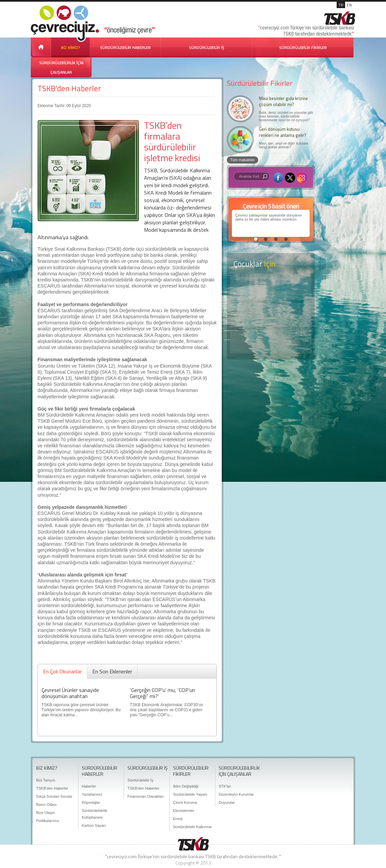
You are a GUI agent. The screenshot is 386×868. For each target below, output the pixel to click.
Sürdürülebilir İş (140, 780)
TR (341, 5)
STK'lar (225, 786)
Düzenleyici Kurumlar (236, 794)
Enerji (178, 819)
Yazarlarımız (92, 794)
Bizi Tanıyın (46, 780)
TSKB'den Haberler (69, 88)
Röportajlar (91, 802)
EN (349, 5)
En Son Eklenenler (112, 671)
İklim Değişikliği (186, 786)
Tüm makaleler (243, 160)
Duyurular (227, 802)
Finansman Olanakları (146, 796)
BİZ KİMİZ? (71, 47)
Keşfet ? (271, 288)
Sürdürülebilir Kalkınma (192, 827)
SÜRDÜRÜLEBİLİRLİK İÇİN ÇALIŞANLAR (61, 67)
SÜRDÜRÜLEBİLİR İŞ (207, 47)
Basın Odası (46, 804)
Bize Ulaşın (46, 813)
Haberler (89, 786)
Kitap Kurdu (271, 342)
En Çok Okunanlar (62, 671)
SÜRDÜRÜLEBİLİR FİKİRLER (303, 47)
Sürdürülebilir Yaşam (190, 794)
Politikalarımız (48, 821)
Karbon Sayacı (94, 825)
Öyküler (271, 315)
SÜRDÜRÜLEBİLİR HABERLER (125, 47)
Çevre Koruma (185, 802)
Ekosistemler (184, 811)
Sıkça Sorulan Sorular (54, 796)
